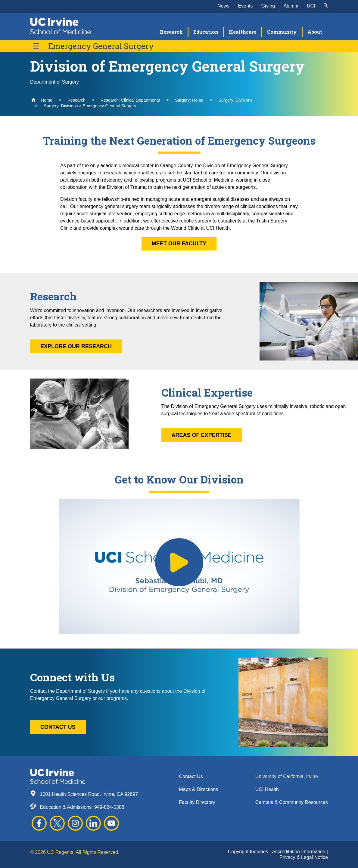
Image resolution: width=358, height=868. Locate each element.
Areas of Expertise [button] (202, 435)
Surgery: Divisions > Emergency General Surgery (90, 106)
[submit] (326, 6)
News (223, 6)
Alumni (291, 6)
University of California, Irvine (287, 776)
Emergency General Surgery (101, 46)
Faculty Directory (197, 802)
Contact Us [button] (58, 727)
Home (42, 100)
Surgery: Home (189, 100)
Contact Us (191, 776)
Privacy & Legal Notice (304, 857)
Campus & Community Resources (292, 802)
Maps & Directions (199, 789)
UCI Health (267, 789)
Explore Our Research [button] (76, 346)
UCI (311, 6)
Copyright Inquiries (249, 852)
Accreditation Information (299, 852)
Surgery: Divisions (236, 100)
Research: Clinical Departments (130, 100)
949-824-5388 (109, 807)
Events (245, 6)
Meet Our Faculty (179, 244)
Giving (268, 6)
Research (76, 100)
